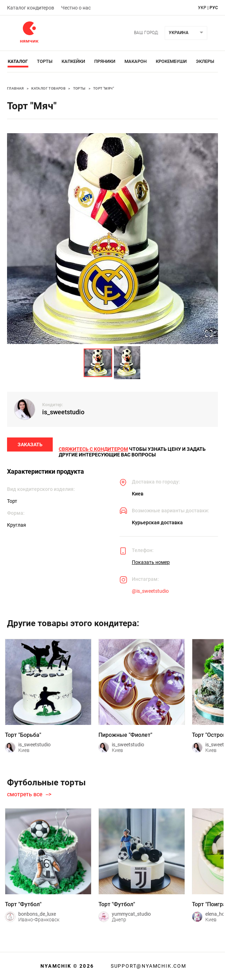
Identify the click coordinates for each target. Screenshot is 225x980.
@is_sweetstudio (150, 592)
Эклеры (205, 61)
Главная (15, 88)
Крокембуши (171, 61)
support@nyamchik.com (148, 966)
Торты (45, 61)
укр (202, 8)
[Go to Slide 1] (98, 363)
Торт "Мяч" (104, 88)
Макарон (136, 61)
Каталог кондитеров (31, 8)
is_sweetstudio (63, 412)
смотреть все (25, 796)
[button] (112, 239)
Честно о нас (76, 8)
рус (214, 8)
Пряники (105, 61)
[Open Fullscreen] (208, 334)
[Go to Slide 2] (127, 363)
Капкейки (73, 61)
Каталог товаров (48, 88)
